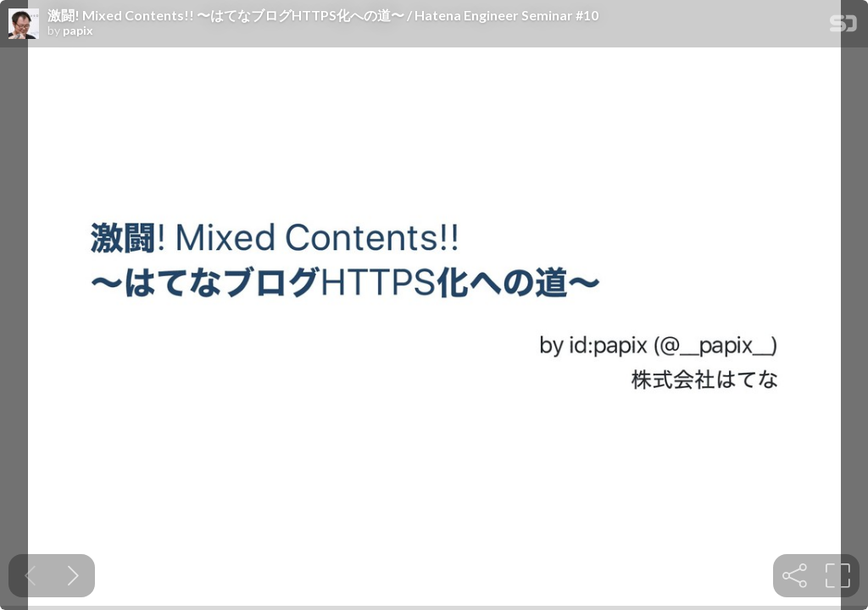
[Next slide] (73, 576)
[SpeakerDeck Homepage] (843, 27)
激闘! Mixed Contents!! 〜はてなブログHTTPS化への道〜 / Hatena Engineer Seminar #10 (323, 15)
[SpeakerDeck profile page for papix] (24, 25)
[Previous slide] (30, 576)
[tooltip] (795, 576)
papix (78, 30)
